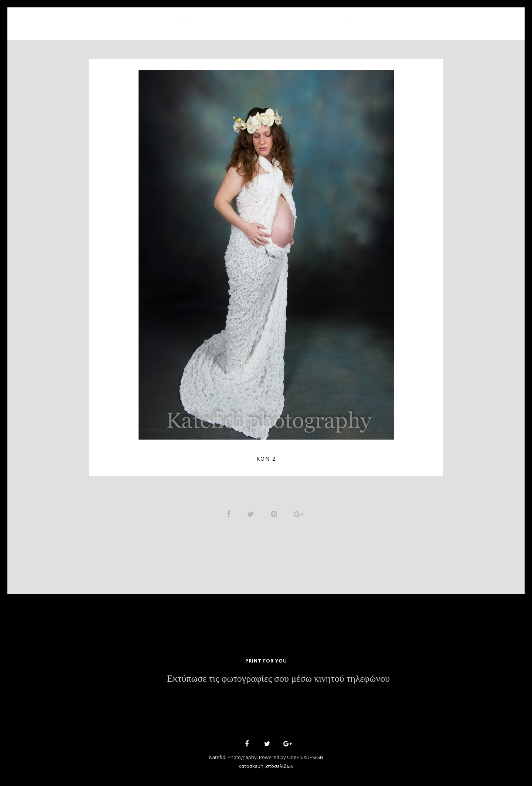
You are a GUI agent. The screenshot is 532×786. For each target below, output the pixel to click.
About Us (217, 19)
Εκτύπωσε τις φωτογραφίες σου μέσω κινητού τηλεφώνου (278, 679)
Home (181, 19)
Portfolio (261, 19)
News (317, 19)
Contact (351, 19)
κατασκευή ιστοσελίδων (266, 766)
